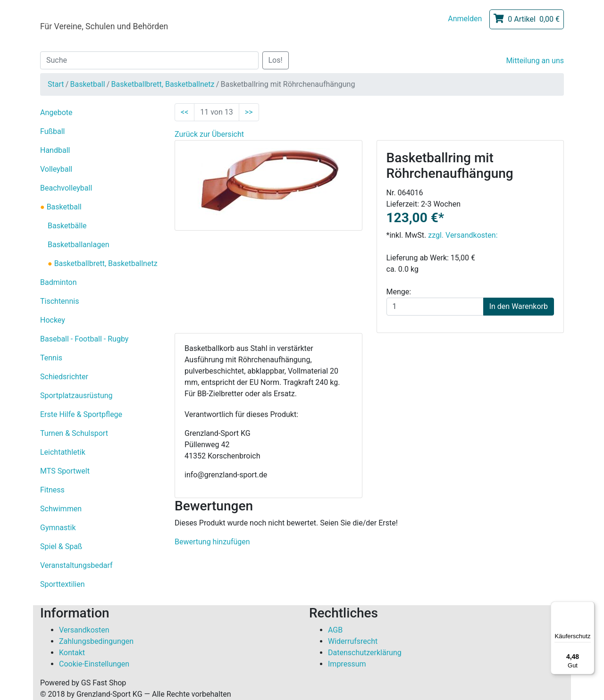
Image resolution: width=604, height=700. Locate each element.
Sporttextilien (63, 584)
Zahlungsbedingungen (96, 641)
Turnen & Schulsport (74, 433)
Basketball (87, 84)
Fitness (52, 490)
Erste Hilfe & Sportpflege (81, 414)
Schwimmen (61, 509)
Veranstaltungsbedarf (76, 565)
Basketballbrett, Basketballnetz (163, 84)
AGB (335, 630)
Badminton (59, 282)
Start (56, 84)
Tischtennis (59, 301)
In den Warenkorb (519, 306)
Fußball (52, 131)
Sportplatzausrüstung (76, 396)
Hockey (53, 320)
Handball (55, 150)
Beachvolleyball (66, 188)
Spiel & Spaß (61, 546)
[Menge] (435, 307)
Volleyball (56, 169)
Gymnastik (58, 528)
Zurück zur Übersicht (209, 134)
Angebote (56, 112)
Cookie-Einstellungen (94, 664)
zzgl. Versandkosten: (463, 235)
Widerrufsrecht (353, 641)
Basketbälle (67, 226)
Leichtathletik (63, 452)
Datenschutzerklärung (365, 653)
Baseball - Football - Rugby (84, 339)
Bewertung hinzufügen (212, 542)
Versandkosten (84, 630)
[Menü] (589, 607)
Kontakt (72, 653)
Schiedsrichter (64, 377)
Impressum (347, 664)
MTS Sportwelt (65, 471)
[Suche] (149, 60)
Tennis (51, 358)
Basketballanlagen (79, 245)
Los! (276, 60)
